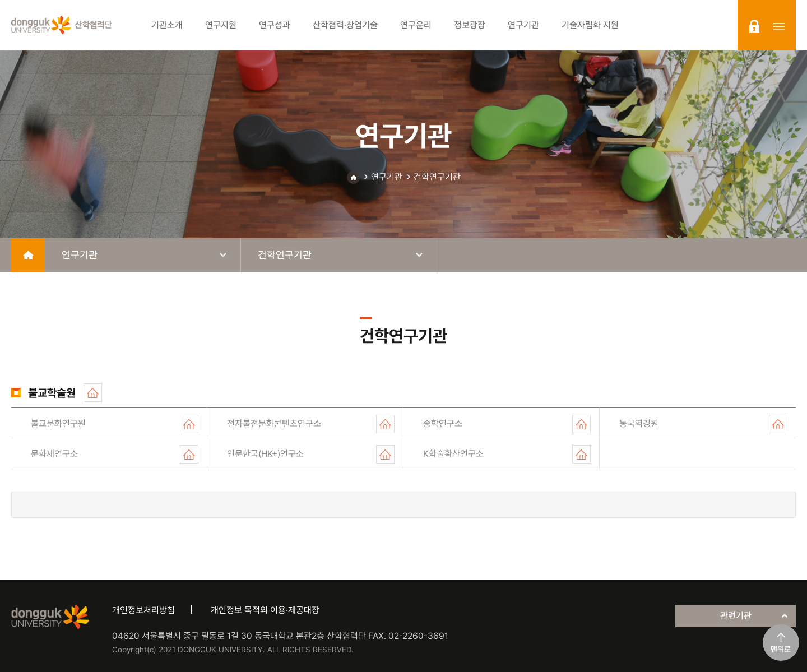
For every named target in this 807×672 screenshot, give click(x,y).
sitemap (779, 26)
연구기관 (387, 177)
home (28, 255)
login (754, 26)
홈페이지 (93, 393)
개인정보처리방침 (143, 610)
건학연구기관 (437, 177)
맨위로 (781, 649)
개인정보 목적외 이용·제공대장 (265, 610)
